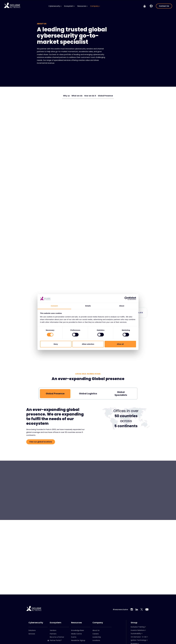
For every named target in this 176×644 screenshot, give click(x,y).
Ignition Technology (139, 640)
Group (134, 623)
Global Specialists (121, 394)
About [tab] (122, 306)
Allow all (120, 344)
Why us (66, 96)
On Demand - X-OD (139, 637)
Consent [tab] (54, 306)
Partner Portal (54, 640)
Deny (56, 344)
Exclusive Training (138, 627)
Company (95, 6)
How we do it (90, 96)
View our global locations (41, 442)
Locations (96, 640)
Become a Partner (57, 637)
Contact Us (164, 6)
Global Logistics (88, 394)
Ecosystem (69, 6)
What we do (77, 96)
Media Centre (76, 634)
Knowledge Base (78, 630)
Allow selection (88, 344)
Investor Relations (138, 630)
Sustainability (136, 634)
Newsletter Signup (78, 640)
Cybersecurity (55, 6)
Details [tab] (88, 306)
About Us (96, 630)
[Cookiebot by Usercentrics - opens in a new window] (126, 298)
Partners (53, 634)
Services (32, 634)
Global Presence (105, 96)
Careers (96, 634)
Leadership (97, 637)
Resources (82, 6)
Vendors (53, 630)
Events (74, 637)
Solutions (32, 630)
